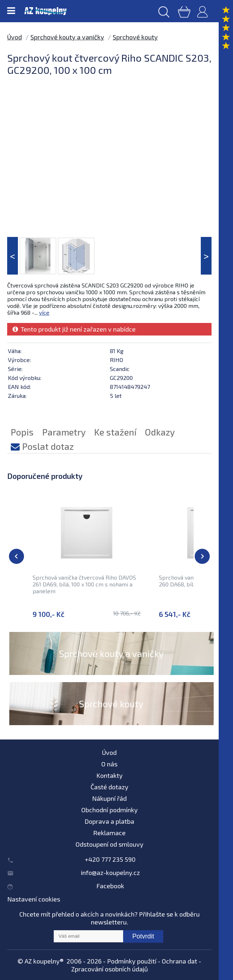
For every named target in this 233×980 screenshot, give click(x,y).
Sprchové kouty (135, 37)
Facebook (110, 886)
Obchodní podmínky (110, 810)
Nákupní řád (109, 798)
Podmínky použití (132, 961)
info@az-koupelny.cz (110, 872)
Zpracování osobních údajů (110, 969)
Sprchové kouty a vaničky (67, 37)
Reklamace (109, 833)
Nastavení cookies (34, 899)
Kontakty (110, 775)
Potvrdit (143, 936)
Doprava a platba (109, 821)
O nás (109, 764)
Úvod (14, 37)
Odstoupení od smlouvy (110, 844)
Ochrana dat (179, 961)
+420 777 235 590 (110, 859)
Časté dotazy (110, 787)
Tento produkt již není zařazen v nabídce (74, 329)
